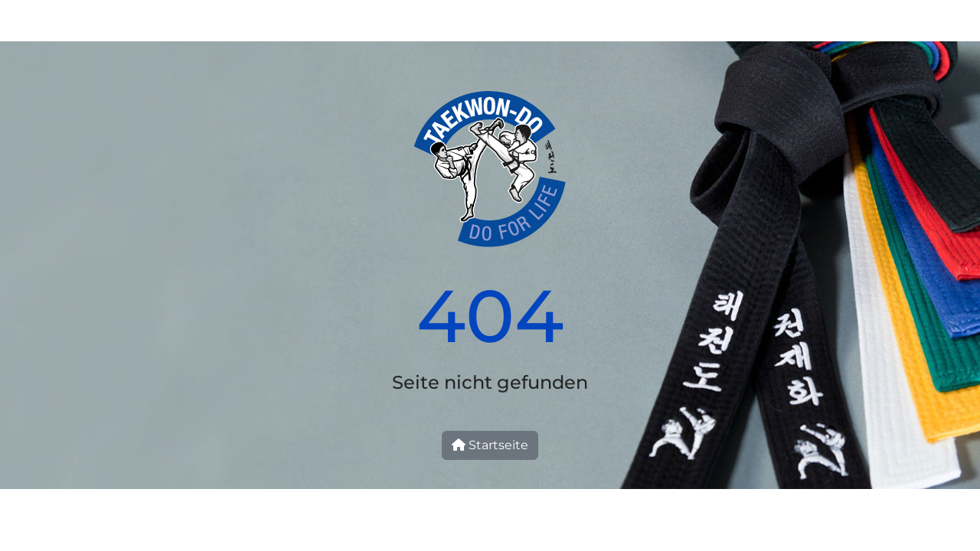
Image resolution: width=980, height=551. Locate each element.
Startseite (490, 445)
